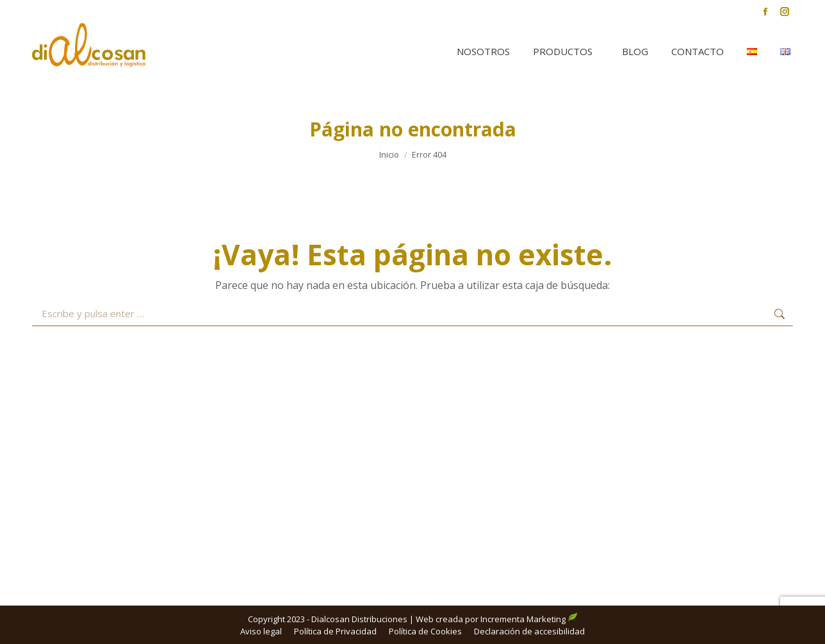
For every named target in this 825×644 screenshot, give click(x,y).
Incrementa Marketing (529, 619)
